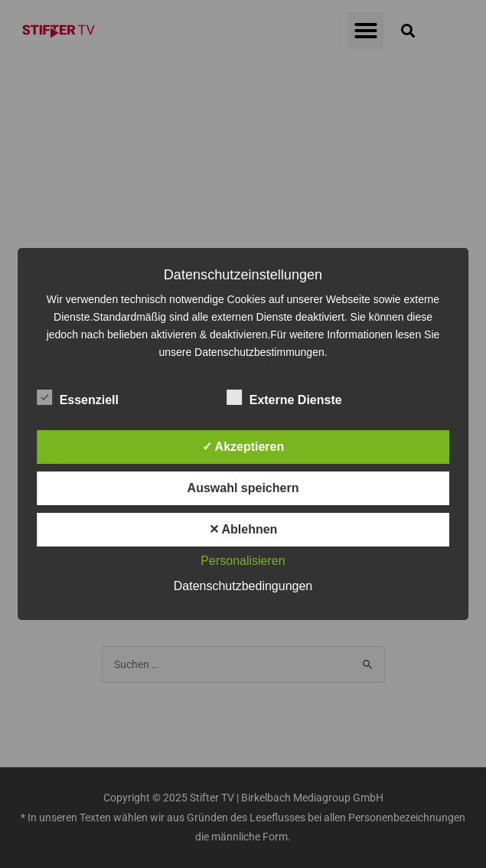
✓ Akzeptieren (243, 447)
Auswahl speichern (243, 488)
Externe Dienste (284, 397)
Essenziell (78, 397)
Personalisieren (243, 561)
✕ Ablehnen (243, 529)
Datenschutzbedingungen (243, 586)
